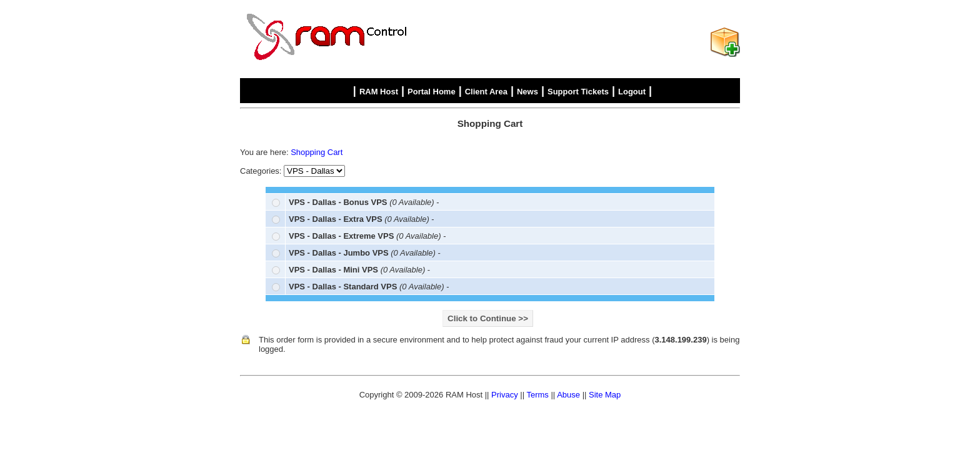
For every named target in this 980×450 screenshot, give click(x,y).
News (527, 92)
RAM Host (379, 92)
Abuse (568, 395)
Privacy (505, 395)
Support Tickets (578, 92)
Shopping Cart (317, 152)
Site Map (605, 395)
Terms (537, 395)
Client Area (486, 92)
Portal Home (432, 92)
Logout (632, 92)
